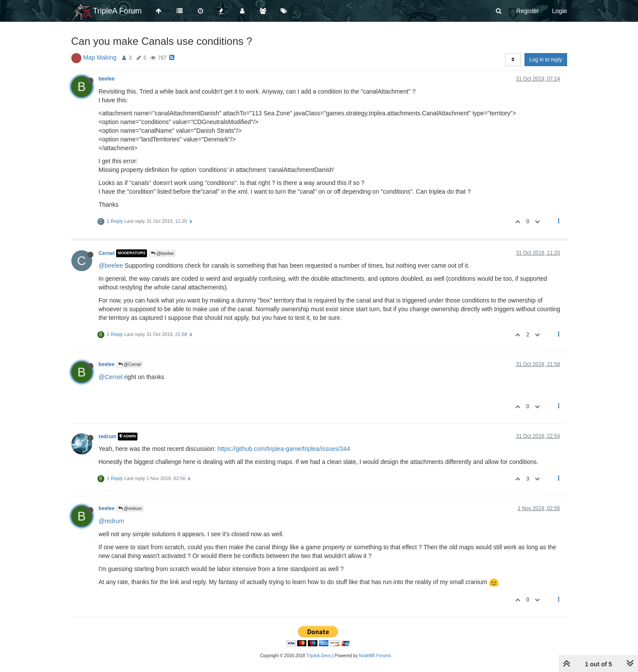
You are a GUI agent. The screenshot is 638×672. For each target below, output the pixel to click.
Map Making (100, 57)
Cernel (107, 253)
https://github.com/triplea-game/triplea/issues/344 (284, 449)
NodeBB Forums (375, 656)
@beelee (162, 254)
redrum (108, 437)
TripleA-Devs (319, 656)
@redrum (130, 509)
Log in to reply (546, 60)
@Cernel (130, 365)
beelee (107, 79)
